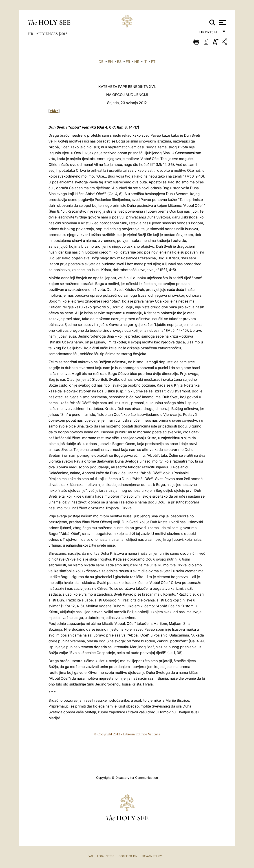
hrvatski (209, 33)
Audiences (47, 34)
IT (145, 62)
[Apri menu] (222, 22)
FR (128, 62)
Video (54, 111)
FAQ (90, 856)
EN (110, 62)
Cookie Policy (128, 856)
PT (153, 62)
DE (101, 62)
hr (31, 34)
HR (137, 62)
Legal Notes (106, 856)
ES (119, 62)
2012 (64, 34)
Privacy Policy (152, 856)
